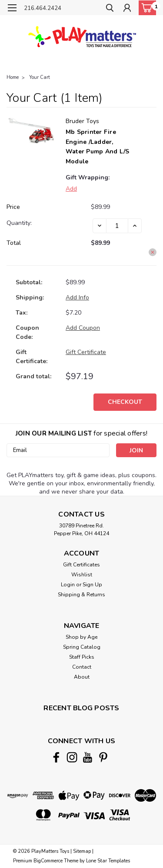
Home (13, 77)
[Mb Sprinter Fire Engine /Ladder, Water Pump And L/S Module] (117, 226)
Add (71, 189)
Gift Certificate (86, 352)
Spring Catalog (82, 647)
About (82, 677)
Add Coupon (83, 328)
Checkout (125, 402)
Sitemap (82, 851)
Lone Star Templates (108, 861)
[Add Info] (77, 297)
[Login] (127, 9)
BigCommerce (48, 861)
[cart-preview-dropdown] (145, 8)
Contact (82, 667)
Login (68, 585)
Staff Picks (82, 657)
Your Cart (40, 77)
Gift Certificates (81, 565)
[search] (110, 9)
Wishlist (82, 575)
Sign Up (92, 585)
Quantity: (19, 223)
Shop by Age (81, 637)
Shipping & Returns (81, 595)
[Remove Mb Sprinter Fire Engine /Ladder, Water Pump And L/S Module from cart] (153, 252)
